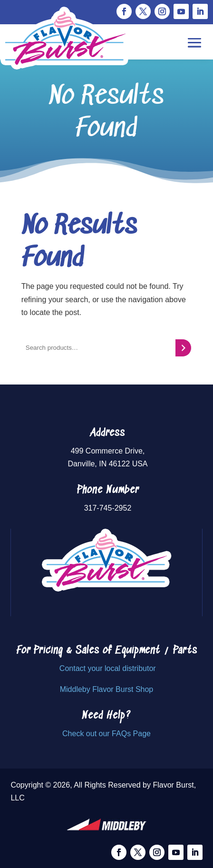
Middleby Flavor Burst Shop (107, 689)
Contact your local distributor (108, 668)
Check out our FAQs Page (106, 734)
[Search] (183, 348)
